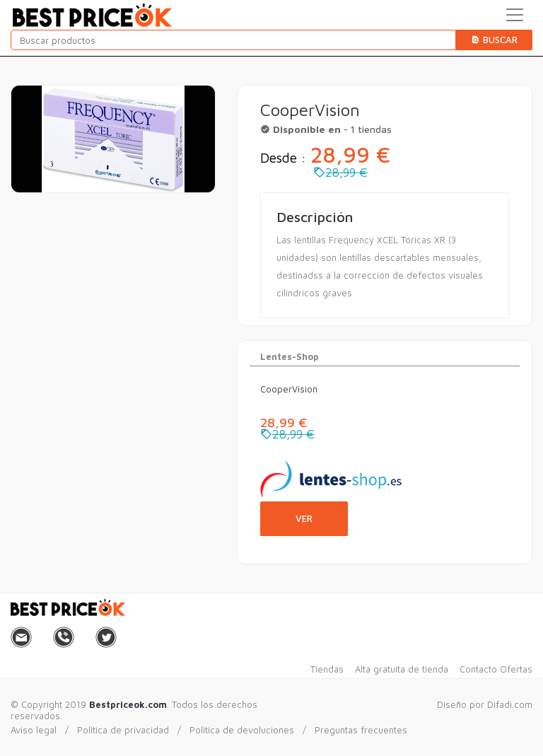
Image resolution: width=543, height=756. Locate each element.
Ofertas (516, 669)
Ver (304, 518)
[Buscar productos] (233, 40)
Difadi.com (510, 704)
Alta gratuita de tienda (402, 669)
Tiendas (327, 669)
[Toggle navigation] (515, 15)
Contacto (478, 669)
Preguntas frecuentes (361, 730)
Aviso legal (34, 730)
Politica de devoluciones (242, 730)
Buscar (494, 40)
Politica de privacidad (123, 730)
